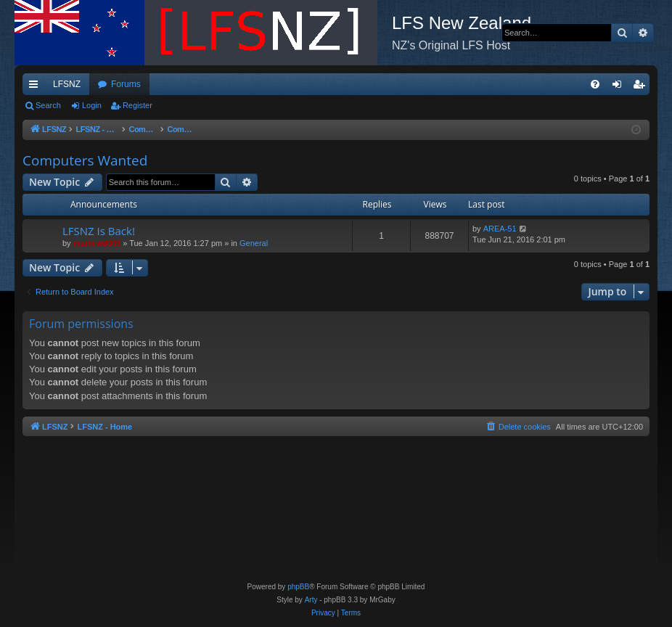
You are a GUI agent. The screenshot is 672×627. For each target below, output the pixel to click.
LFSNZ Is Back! (99, 231)
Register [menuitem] (642, 87)
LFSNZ (67, 84)
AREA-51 (500, 229)
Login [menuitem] (620, 87)
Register (138, 105)
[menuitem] (595, 84)
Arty (311, 600)
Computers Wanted (85, 160)
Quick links (36, 87)
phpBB (298, 587)
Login (92, 105)
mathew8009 (97, 243)
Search (48, 105)
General (254, 243)
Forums (126, 84)
